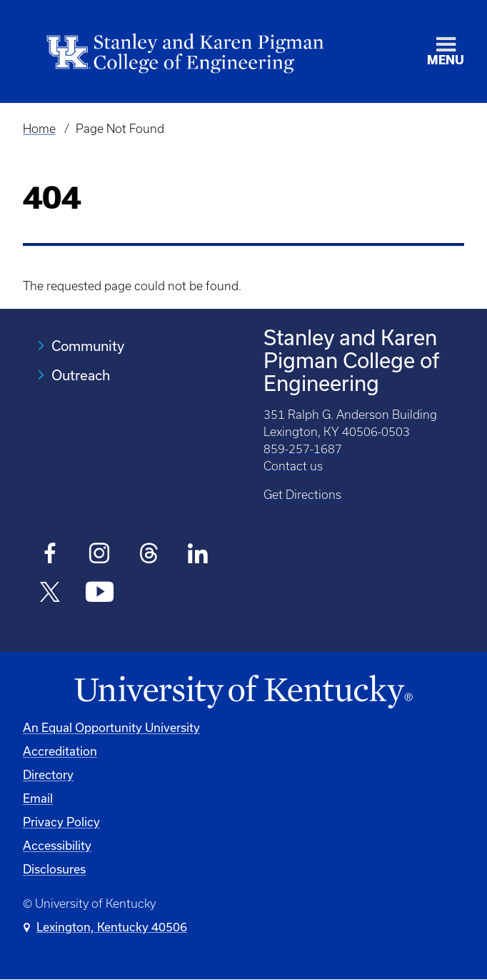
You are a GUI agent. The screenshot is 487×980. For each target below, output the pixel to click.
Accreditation (60, 751)
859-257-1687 (303, 449)
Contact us (293, 466)
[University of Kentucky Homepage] (243, 692)
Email (38, 798)
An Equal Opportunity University (111, 727)
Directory (48, 774)
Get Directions (302, 495)
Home (39, 129)
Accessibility (57, 845)
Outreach (81, 375)
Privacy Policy (61, 822)
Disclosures (54, 869)
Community (88, 346)
